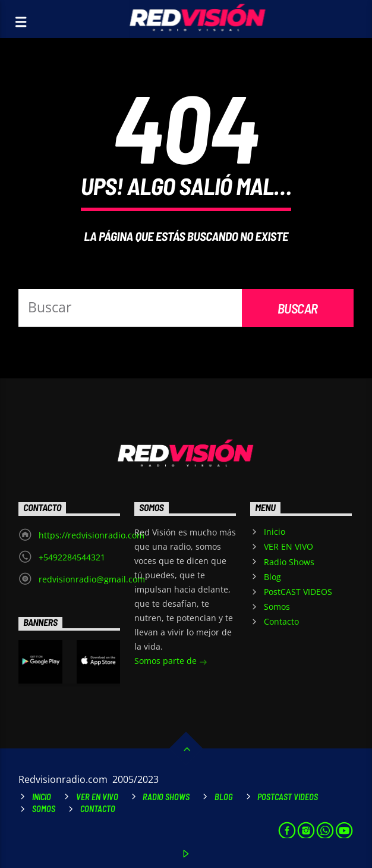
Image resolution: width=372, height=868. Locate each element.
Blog (272, 577)
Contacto (281, 621)
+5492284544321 (72, 557)
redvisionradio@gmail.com (92, 579)
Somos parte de (171, 662)
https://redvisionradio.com (92, 535)
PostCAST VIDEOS (298, 592)
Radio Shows (289, 562)
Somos (277, 607)
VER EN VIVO (289, 546)
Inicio (275, 532)
